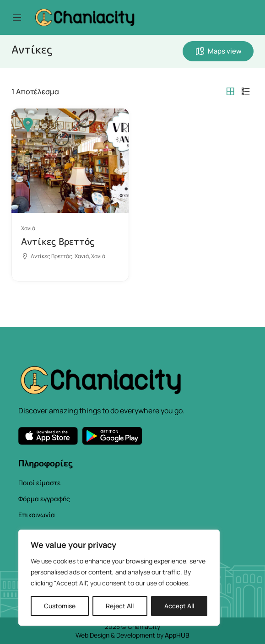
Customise (60, 606)
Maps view (218, 51)
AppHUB (177, 635)
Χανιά (28, 228)
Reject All (120, 606)
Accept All (179, 606)
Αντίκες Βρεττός (58, 241)
